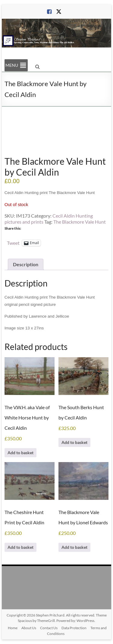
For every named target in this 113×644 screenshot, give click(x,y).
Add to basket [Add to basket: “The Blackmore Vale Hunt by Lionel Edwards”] (74, 547)
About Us (29, 628)
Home (13, 628)
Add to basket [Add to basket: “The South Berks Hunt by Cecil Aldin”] (74, 442)
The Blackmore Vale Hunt (80, 222)
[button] (12, 65)
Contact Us (49, 628)
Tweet (13, 243)
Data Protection (74, 628)
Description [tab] (26, 264)
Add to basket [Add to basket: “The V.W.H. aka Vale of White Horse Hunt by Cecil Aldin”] (20, 453)
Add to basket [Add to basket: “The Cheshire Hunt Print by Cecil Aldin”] (20, 547)
